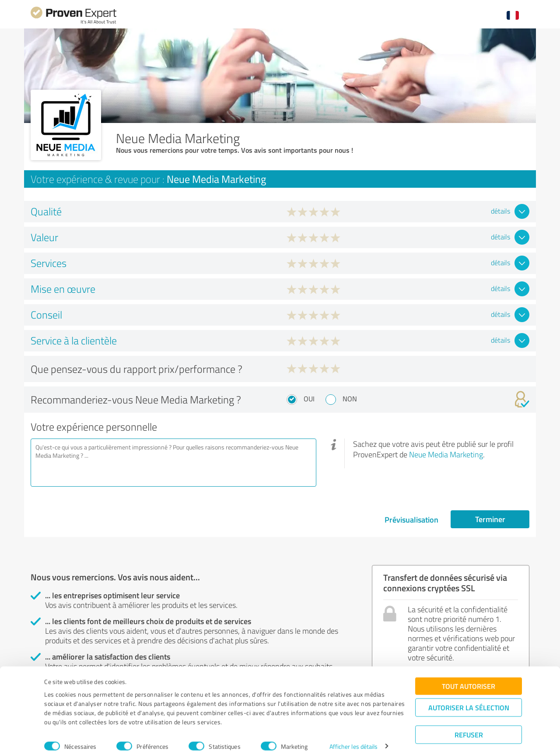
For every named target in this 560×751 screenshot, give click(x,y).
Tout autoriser (469, 674)
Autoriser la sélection (469, 696)
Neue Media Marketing (446, 454)
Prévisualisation (411, 519)
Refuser (469, 723)
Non (350, 399)
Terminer (490, 519)
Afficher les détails (354, 735)
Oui (309, 399)
